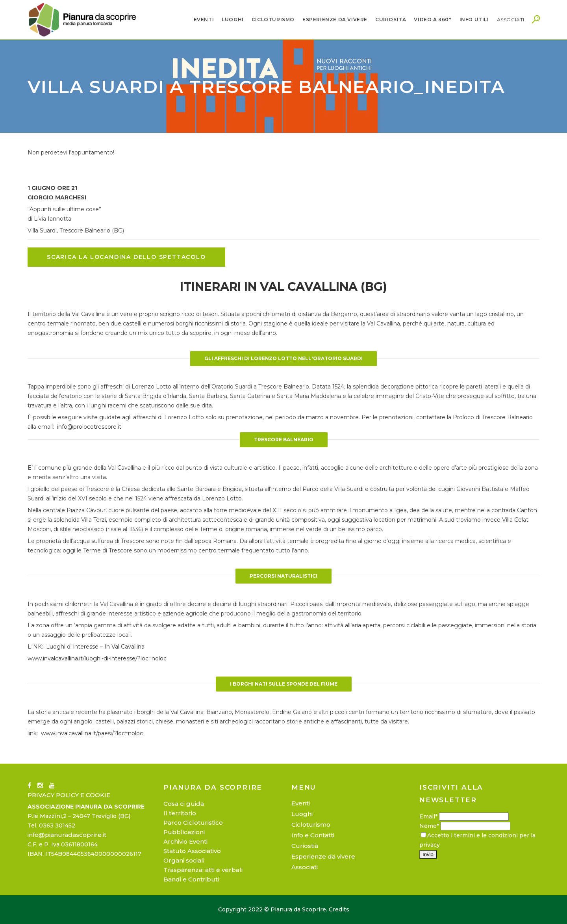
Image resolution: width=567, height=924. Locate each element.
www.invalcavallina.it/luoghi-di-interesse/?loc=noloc (97, 658)
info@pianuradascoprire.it (67, 835)
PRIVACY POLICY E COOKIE (69, 795)
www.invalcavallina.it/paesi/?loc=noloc (92, 733)
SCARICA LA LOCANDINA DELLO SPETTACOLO (126, 257)
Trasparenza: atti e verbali (203, 870)
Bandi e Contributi (191, 879)
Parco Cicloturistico (193, 823)
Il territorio (180, 813)
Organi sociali (184, 860)
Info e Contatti (313, 835)
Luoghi (302, 814)
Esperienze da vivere (323, 856)
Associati (305, 867)
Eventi (301, 803)
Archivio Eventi (185, 841)
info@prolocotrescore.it (89, 427)
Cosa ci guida (184, 804)
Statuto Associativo (192, 851)
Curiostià (305, 846)
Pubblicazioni (184, 832)
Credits (339, 909)
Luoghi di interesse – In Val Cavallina (95, 647)
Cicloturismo (311, 825)
